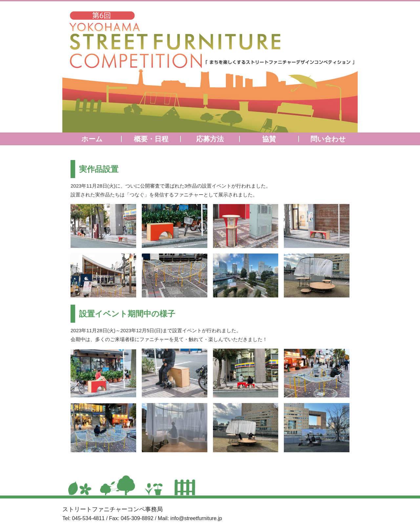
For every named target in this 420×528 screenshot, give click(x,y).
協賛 (269, 139)
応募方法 (210, 139)
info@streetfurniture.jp (196, 518)
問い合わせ (328, 139)
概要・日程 (151, 139)
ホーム (92, 139)
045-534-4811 (88, 518)
